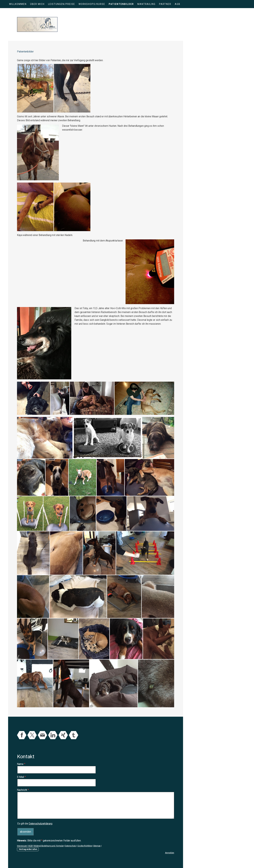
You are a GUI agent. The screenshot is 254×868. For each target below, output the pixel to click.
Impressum (22, 846)
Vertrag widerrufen (28, 849)
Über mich (37, 4)
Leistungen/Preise (62, 4)
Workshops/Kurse (92, 4)
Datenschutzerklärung (40, 824)
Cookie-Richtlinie (85, 846)
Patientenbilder (121, 4)
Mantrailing (146, 4)
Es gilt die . (35, 824)
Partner (165, 4)
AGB (178, 4)
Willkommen (18, 4)
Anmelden (170, 853)
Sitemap (97, 846)
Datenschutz (70, 846)
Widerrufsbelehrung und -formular (49, 846)
